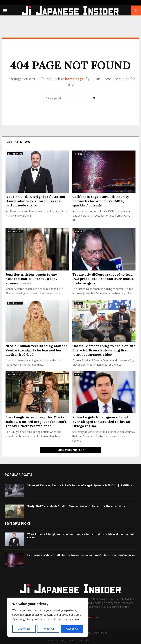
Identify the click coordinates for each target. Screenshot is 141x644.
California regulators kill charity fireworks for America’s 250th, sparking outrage (101, 201)
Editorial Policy (55, 640)
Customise (24, 629)
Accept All (72, 629)
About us (86, 640)
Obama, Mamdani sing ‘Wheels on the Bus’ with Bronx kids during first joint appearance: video (104, 350)
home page (74, 79)
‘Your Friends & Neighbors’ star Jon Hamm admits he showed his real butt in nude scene (35, 201)
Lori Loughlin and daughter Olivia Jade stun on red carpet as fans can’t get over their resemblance (36, 422)
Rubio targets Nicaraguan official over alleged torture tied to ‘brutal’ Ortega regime (102, 422)
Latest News (18, 142)
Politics (79, 154)
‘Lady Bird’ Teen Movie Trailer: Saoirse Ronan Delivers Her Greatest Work (76, 506)
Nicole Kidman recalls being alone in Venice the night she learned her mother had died (37, 350)
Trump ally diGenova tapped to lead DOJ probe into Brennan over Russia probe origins (103, 279)
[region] (48, 617)
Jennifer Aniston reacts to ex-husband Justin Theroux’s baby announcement (31, 279)
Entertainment (15, 154)
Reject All (48, 629)
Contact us (72, 640)
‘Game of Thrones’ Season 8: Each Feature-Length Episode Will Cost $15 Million (80, 485)
